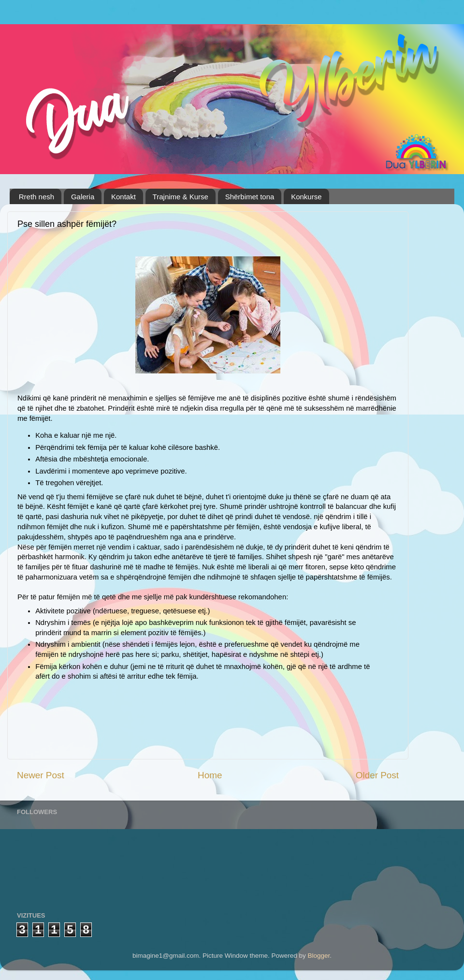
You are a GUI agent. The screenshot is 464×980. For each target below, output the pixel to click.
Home (210, 775)
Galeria (83, 197)
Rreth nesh (36, 197)
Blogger (319, 956)
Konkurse (306, 197)
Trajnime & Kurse (181, 197)
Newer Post (41, 775)
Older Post (377, 775)
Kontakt (123, 197)
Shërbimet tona (250, 197)
